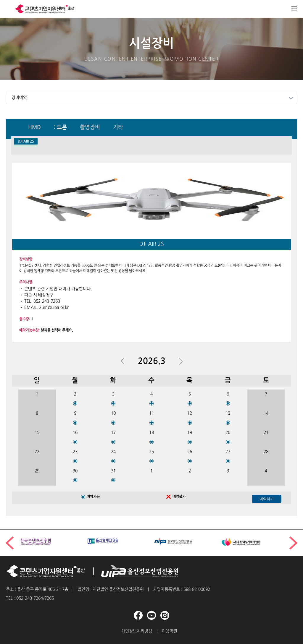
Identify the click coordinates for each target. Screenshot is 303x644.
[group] (51, 542)
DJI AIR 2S (26, 142)
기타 (118, 128)
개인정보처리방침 (137, 631)
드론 (62, 128)
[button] (293, 543)
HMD (34, 128)
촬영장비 (90, 128)
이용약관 (170, 631)
